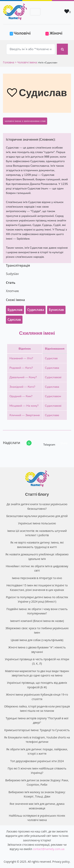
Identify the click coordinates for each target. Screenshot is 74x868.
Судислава (36, 310)
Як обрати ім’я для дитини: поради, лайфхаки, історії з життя (37, 751)
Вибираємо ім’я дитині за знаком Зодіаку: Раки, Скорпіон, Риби (37, 782)
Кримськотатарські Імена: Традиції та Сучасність (37, 730)
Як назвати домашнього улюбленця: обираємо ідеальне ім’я (37, 556)
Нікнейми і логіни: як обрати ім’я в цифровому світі (37, 568)
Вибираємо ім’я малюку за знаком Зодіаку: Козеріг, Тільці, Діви (37, 794)
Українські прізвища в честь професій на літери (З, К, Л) (37, 661)
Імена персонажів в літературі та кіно (37, 578)
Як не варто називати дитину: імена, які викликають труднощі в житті (37, 545)
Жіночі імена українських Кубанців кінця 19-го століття (37, 697)
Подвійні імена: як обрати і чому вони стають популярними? (37, 611)
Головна (9, 62)
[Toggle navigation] (35, 12)
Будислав (15, 310)
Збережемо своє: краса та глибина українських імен (37, 630)
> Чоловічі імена (26, 62)
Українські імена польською (37, 523)
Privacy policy (61, 862)
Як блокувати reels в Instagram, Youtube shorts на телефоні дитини (37, 740)
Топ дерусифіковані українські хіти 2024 (37, 761)
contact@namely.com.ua (49, 849)
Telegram (46, 443)
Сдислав (14, 320)
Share (64, 443)
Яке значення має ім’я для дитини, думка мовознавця (37, 806)
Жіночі (54, 33)
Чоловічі (22, 33)
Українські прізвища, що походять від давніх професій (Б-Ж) (37, 685)
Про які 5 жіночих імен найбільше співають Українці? (37, 771)
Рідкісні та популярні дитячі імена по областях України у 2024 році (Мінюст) (37, 599)
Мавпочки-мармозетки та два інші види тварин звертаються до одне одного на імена (37, 673)
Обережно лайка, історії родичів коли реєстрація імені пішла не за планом (37, 709)
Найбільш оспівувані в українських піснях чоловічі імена (37, 818)
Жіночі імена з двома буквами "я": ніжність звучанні (37, 649)
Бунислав (56, 310)
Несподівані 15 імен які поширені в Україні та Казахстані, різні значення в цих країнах (37, 587)
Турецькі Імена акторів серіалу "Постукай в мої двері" (37, 720)
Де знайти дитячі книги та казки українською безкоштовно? (37, 506)
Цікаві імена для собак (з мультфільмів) (37, 640)
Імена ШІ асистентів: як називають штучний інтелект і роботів (37, 533)
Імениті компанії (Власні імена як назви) (37, 621)
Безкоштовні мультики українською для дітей (37, 516)
